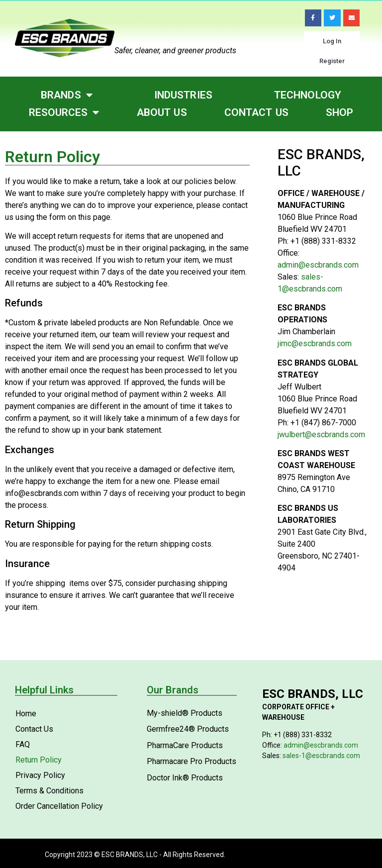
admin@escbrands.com (318, 265)
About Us (162, 112)
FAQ (23, 744)
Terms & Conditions (49, 791)
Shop (339, 112)
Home (26, 714)
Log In (332, 41)
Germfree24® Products (188, 729)
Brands (67, 95)
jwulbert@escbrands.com (321, 434)
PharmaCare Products (185, 745)
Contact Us (256, 112)
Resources (64, 113)
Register (332, 61)
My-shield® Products (185, 713)
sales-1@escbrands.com (321, 756)
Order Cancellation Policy (59, 806)
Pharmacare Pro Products (191, 761)
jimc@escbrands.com (315, 343)
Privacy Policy (40, 775)
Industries (183, 95)
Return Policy (39, 760)
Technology (308, 95)
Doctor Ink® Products (185, 778)
